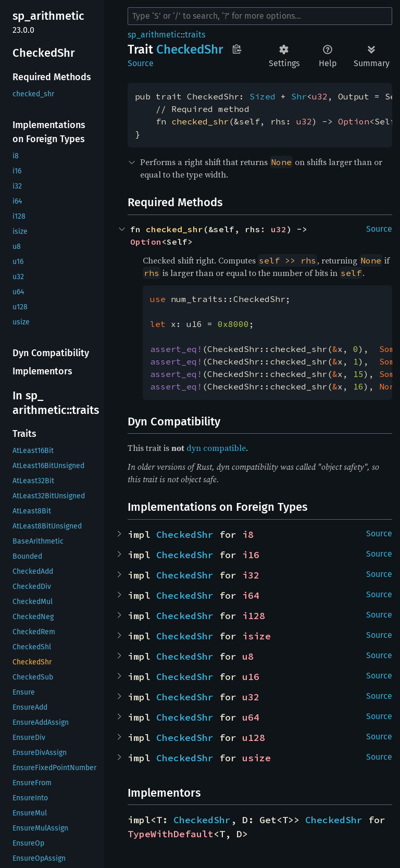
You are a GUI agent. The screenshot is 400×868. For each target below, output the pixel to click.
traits (195, 35)
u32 (320, 96)
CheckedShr (185, 534)
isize (257, 636)
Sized (262, 96)
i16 (251, 555)
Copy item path (237, 49)
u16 (251, 677)
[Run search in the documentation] (260, 16)
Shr (299, 96)
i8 (248, 534)
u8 (248, 656)
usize (257, 758)
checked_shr (200, 121)
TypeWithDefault (171, 834)
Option (354, 121)
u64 (251, 717)
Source (141, 63)
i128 (254, 616)
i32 (251, 575)
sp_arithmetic (154, 35)
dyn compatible (216, 448)
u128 (254, 738)
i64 (251, 595)
